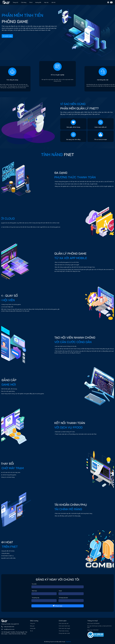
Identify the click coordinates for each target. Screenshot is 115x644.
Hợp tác (46, 2)
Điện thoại (34, 591)
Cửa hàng (24, 2)
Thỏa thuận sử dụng (64, 631)
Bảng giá (32, 626)
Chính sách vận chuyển (64, 628)
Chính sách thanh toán (64, 626)
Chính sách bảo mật (64, 623)
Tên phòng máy (36, 598)
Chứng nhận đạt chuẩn (64, 633)
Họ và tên (34, 584)
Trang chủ (15, 2)
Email (60, 591)
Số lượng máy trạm (64, 598)
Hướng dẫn (33, 628)
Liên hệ (53, 2)
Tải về (31, 2)
